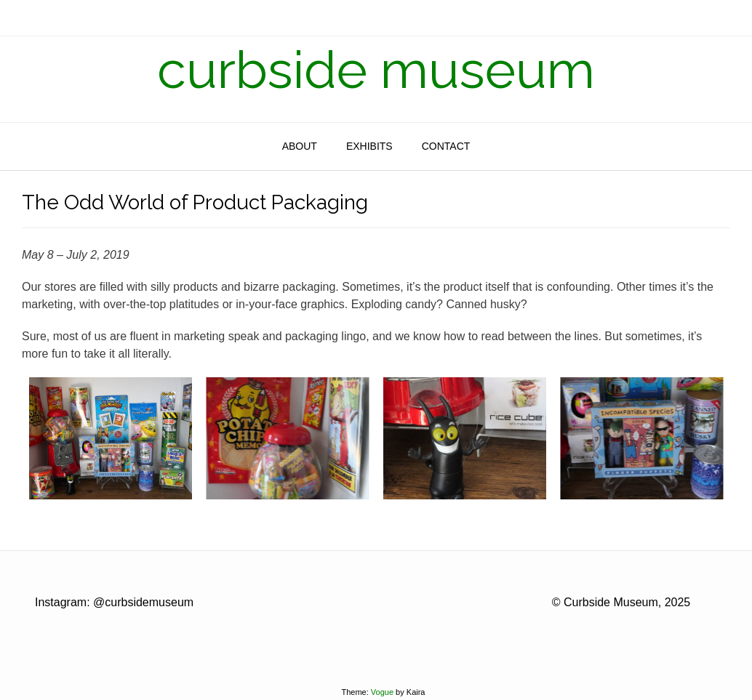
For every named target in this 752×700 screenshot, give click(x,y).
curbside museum (376, 70)
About (300, 146)
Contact (446, 146)
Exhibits (369, 146)
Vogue (382, 692)
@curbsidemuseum (143, 602)
